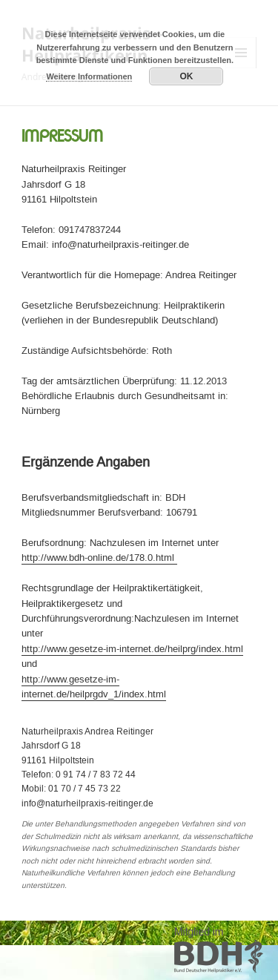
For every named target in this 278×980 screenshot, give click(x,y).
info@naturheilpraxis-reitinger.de (87, 804)
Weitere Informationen (89, 76)
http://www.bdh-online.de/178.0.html (99, 558)
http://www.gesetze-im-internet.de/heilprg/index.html (132, 649)
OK (186, 76)
